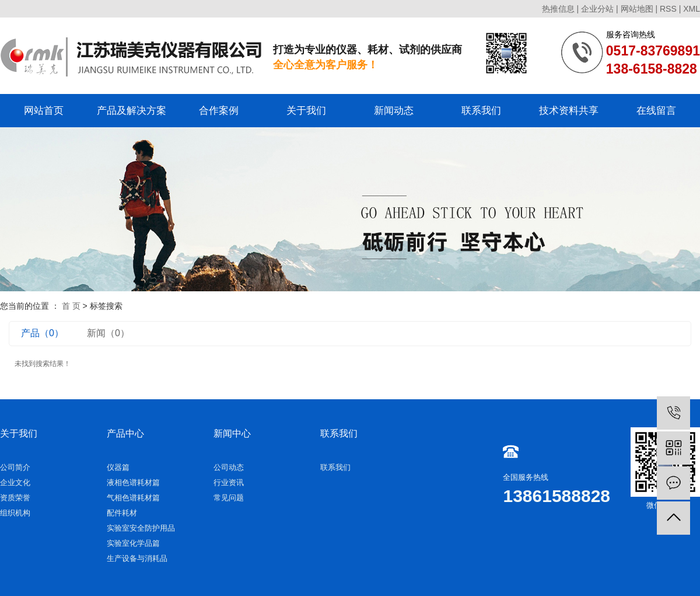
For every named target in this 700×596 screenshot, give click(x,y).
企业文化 (15, 482)
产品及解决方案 (132, 111)
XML (692, 9)
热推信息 (558, 9)
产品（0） (42, 333)
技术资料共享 (569, 111)
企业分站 (597, 9)
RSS (668, 9)
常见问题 (229, 498)
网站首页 (44, 111)
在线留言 (656, 111)
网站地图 (637, 9)
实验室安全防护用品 (141, 528)
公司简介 (15, 467)
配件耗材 (122, 513)
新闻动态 (394, 111)
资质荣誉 (15, 498)
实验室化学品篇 (133, 543)
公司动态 (229, 467)
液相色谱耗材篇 (133, 482)
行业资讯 (229, 482)
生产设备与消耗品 (137, 558)
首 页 (71, 306)
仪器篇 (118, 467)
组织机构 (15, 513)
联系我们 (481, 111)
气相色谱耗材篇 (133, 498)
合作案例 (219, 111)
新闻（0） (108, 333)
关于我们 (306, 111)
